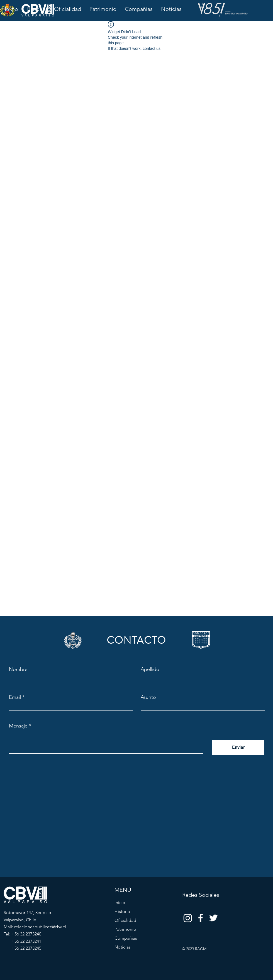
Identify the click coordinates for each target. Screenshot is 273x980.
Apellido (150, 669)
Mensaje (18, 726)
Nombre (18, 669)
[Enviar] (238, 747)
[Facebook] (201, 918)
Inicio (120, 902)
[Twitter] (213, 918)
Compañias (126, 938)
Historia (122, 911)
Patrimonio (125, 929)
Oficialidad (125, 920)
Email (15, 697)
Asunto (148, 697)
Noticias (123, 947)
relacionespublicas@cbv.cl (40, 927)
